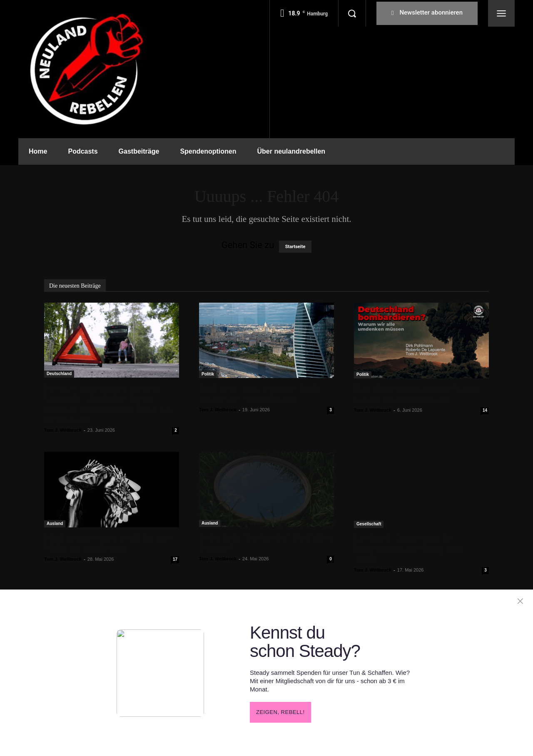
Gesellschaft (369, 524)
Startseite (295, 247)
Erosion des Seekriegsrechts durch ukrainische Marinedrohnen (259, 394)
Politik (208, 374)
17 (175, 559)
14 (485, 410)
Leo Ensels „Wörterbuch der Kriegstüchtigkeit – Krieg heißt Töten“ (408, 549)
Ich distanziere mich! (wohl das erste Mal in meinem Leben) (109, 543)
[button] (352, 13)
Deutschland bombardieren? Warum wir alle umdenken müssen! (417, 394)
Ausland (55, 523)
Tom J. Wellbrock (63, 430)
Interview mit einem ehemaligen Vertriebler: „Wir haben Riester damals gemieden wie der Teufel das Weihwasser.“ (108, 404)
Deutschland (59, 374)
